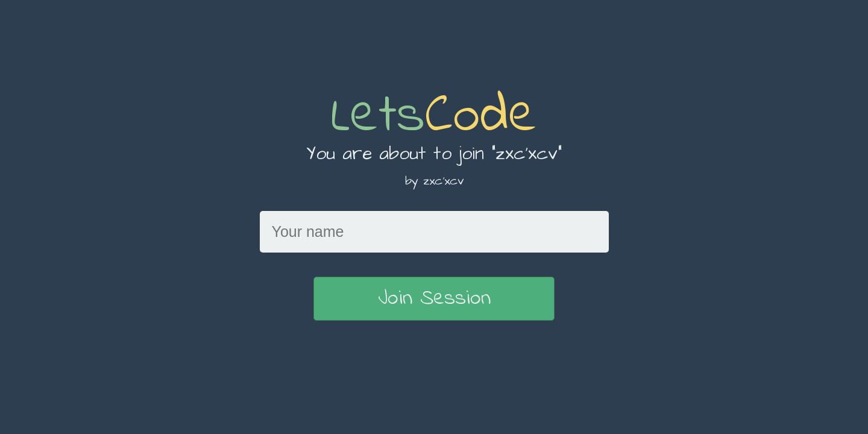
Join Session (434, 299)
